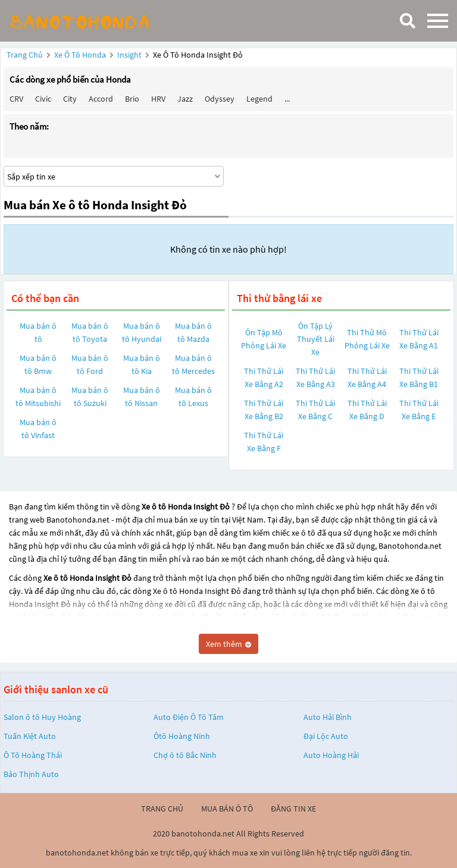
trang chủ (162, 809)
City (70, 99)
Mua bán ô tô (38, 332)
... (287, 99)
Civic (43, 99)
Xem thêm (228, 644)
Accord (101, 99)
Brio (132, 99)
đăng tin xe (293, 809)
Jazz (185, 99)
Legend (259, 99)
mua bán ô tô (227, 809)
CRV (16, 99)
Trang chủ (25, 55)
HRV (158, 99)
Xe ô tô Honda (80, 55)
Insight (130, 55)
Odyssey (220, 99)
